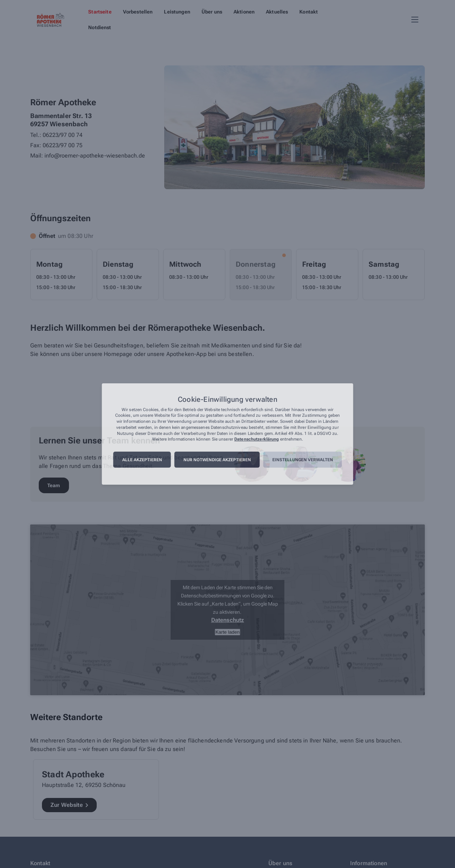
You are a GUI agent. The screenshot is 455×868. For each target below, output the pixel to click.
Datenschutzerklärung (256, 440)
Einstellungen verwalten (303, 460)
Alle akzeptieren (142, 460)
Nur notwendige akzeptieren (217, 460)
